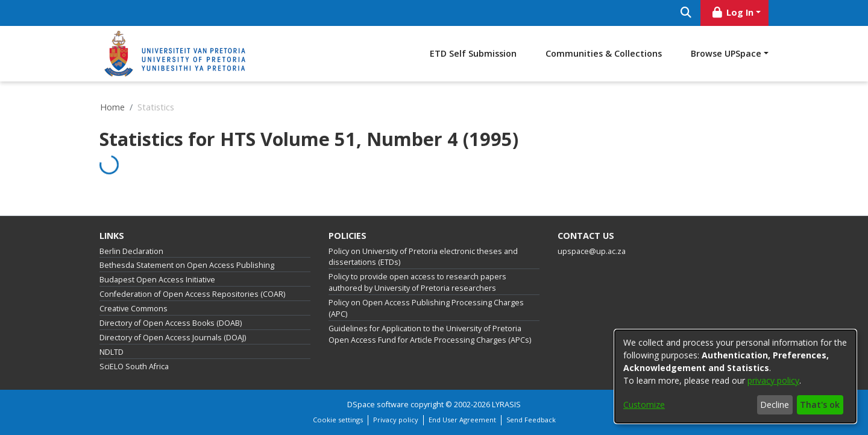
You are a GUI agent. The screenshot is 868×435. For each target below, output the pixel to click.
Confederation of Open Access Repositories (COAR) (192, 294)
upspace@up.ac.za (592, 251)
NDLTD (112, 352)
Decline (775, 405)
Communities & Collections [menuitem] (604, 53)
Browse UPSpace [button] (726, 53)
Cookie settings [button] (338, 420)
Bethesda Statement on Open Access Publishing (187, 265)
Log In (732, 12)
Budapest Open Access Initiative (157, 280)
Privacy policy (396, 420)
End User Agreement (462, 420)
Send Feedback (531, 420)
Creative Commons (134, 309)
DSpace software (378, 405)
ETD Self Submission (473, 53)
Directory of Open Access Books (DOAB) (171, 323)
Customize (644, 405)
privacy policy (773, 380)
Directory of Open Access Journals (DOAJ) (173, 338)
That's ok (820, 405)
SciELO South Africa (134, 367)
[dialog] (735, 376)
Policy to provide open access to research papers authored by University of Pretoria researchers (417, 282)
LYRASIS (506, 405)
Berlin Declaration (131, 251)
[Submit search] (686, 13)
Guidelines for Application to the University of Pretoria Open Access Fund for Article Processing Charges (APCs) (430, 334)
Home (112, 107)
